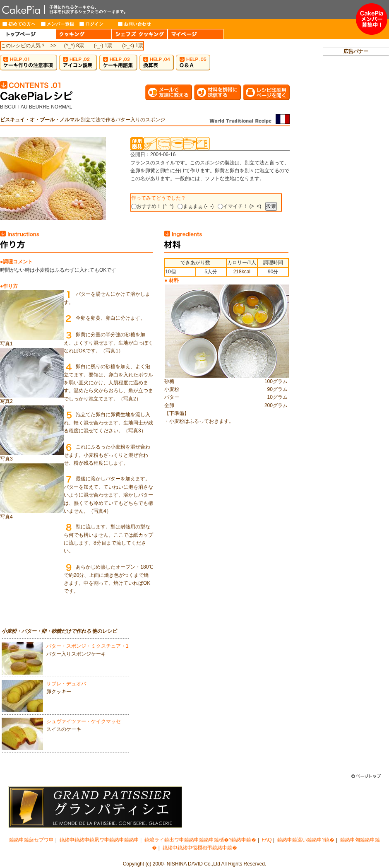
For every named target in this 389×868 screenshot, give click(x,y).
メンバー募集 (372, 19)
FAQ (267, 840)
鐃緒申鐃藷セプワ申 (31, 840)
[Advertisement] (356, 189)
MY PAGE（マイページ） (196, 34)
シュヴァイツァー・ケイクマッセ (84, 721)
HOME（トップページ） (28, 34)
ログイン (96, 24)
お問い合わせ (135, 24)
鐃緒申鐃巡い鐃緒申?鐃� (306, 840)
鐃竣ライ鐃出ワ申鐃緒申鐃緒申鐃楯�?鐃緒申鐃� (201, 840)
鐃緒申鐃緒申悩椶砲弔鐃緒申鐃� (200, 848)
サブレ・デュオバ (66, 684)
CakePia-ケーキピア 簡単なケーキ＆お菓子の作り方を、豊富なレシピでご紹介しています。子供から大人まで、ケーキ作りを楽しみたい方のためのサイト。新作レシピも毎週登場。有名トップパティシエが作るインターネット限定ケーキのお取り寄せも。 (178, 10)
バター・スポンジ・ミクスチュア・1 (88, 646)
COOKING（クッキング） (84, 34)
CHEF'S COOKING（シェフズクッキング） (140, 34)
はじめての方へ (19, 24)
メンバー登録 (58, 24)
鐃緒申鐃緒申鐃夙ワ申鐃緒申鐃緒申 (99, 840)
